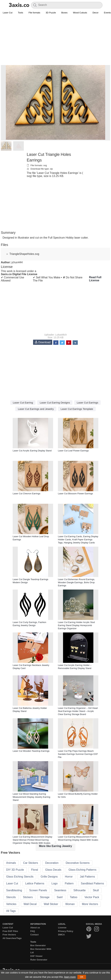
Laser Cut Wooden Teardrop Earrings (31, 751)
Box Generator (38, 945)
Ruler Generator (39, 960)
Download (43, 342)
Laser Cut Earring (23, 403)
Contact (34, 935)
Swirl (60, 897)
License (62, 928)
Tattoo (74, 897)
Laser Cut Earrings (87, 403)
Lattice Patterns (35, 883)
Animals (11, 863)
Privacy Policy (66, 931)
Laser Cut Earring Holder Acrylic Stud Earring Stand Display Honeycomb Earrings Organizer (76, 625)
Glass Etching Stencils (20, 877)
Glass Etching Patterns (82, 870)
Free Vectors (9, 935)
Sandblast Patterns (92, 883)
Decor (95, 13)
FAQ (33, 931)
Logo (55, 883)
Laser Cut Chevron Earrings (26, 494)
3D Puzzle (51, 13)
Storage (45, 897)
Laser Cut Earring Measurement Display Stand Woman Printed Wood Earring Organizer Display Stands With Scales (32, 840)
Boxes (64, 13)
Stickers (28, 897)
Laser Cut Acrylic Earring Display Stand (32, 451)
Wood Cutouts (80, 13)
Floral (35, 870)
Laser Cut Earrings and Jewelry (36, 409)
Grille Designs (49, 877)
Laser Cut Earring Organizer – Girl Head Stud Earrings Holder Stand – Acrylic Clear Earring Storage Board (78, 711)
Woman (70, 904)
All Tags (11, 911)
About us (35, 928)
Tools (20, 13)
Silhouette (80, 890)
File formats (34, 13)
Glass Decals (53, 870)
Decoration (52, 863)
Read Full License (95, 279)
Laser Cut (8, 13)
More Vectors (90, 904)
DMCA (61, 935)
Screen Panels (38, 890)
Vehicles (11, 904)
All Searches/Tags (12, 938)
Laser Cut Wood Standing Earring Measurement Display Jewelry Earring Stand (31, 797)
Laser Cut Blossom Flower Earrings (75, 494)
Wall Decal (30, 904)
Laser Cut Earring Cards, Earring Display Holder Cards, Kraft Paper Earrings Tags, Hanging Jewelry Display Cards (78, 540)
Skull (96, 890)
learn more (70, 977)
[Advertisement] (56, 41)
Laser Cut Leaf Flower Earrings (73, 451)
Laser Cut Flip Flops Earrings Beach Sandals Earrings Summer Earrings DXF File (78, 754)
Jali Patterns (87, 877)
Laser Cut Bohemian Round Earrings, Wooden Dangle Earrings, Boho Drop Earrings (76, 582)
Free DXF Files (10, 931)
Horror (69, 877)
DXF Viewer (36, 956)
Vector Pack (92, 897)
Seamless (60, 890)
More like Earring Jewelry (56, 846)
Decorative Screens (78, 863)
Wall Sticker (51, 904)
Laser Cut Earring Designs (55, 403)
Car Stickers (31, 863)
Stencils (11, 897)
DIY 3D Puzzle (15, 870)
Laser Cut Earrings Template (77, 409)
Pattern (69, 883)
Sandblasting (14, 890)
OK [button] (82, 977)
